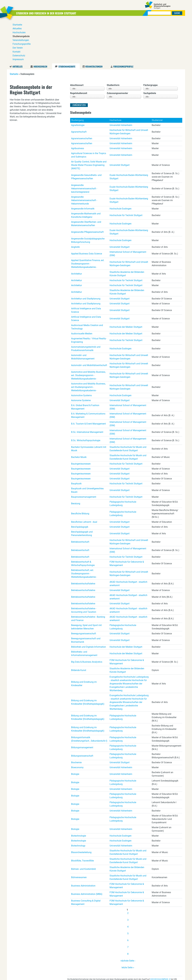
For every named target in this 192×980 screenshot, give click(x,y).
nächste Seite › (128, 918)
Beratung (76, 460)
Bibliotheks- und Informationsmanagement (84, 610)
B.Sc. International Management (87, 389)
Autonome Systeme (81, 357)
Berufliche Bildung (80, 471)
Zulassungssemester (117, 50)
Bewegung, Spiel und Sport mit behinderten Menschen (86, 584)
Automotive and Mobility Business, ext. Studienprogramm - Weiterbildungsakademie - (88, 332)
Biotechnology (78, 803)
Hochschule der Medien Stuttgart (126, 284)
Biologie (75, 731)
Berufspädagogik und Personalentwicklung (82, 490)
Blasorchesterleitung (81, 809)
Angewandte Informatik (83, 166)
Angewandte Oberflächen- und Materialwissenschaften (86, 181)
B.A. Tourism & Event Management (88, 381)
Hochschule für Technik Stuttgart (126, 172)
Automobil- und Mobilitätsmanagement (83, 314)
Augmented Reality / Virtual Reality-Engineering (89, 297)
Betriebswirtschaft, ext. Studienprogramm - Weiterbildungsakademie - (84, 531)
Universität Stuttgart (120, 122)
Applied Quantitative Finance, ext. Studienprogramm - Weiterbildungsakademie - (88, 221)
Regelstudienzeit (79, 50)
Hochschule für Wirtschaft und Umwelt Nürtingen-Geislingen (129, 89)
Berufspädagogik (80, 484)
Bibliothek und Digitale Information (89, 604)
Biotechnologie (79, 793)
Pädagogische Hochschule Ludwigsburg (123, 460)
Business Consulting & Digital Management (86, 859)
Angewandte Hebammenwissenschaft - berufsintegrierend (84, 146)
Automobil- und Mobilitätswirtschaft (89, 322)
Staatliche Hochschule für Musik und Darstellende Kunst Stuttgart (128, 406)
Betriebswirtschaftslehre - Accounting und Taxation (84, 567)
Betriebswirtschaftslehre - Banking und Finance (88, 576)
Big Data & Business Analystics (87, 619)
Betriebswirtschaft (80, 499)
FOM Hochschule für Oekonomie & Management (127, 520)
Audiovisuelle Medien (82, 291)
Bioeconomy (77, 724)
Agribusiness (78, 105)
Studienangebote (67, 23)
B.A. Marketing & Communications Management (88, 372)
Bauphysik (76, 441)
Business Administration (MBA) (87, 851)
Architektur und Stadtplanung (86, 256)
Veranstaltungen (94, 23)
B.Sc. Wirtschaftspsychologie (86, 397)
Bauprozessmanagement (84, 454)
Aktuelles (18, 23)
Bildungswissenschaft (82, 713)
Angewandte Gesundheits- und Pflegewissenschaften (86, 134)
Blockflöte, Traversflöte (82, 818)
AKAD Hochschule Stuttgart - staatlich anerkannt (128, 541)
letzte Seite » (128, 924)
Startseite (14, 31)
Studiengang (77, 77)
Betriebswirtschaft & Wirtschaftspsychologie (83, 520)
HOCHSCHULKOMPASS (159, 936)
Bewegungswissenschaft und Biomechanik (86, 597)
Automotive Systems (81, 352)
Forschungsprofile (123, 23)
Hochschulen (40, 23)
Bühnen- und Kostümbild (83, 826)
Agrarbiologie (78, 82)
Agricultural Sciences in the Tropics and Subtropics (89, 112)
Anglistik (75, 204)
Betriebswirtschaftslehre (83, 541)
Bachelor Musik (79, 414)
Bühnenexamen (79, 834)
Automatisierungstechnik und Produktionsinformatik (86, 306)
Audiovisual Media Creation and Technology (87, 284)
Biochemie (76, 719)
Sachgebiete (150, 50)
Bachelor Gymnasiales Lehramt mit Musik (89, 406)
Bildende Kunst (79, 627)
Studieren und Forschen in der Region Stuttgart (54, 13)
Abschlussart (77, 42)
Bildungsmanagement (82, 704)
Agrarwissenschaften (82, 95)
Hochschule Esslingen (121, 166)
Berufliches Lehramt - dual (84, 479)
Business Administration (83, 843)
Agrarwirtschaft (79, 89)
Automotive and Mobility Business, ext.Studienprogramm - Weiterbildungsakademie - (88, 344)
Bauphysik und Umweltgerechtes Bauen (87, 447)
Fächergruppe (151, 42)
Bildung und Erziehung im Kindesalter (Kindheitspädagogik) (88, 659)
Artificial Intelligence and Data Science (86, 267)
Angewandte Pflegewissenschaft (87, 189)
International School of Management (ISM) (128, 211)
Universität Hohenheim (121, 82)
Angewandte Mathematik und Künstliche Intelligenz (86, 172)
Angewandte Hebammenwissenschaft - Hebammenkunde (84, 157)
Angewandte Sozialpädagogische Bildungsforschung (88, 197)
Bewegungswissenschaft (84, 591)
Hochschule (115, 77)
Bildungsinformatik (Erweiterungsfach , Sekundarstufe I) (89, 696)
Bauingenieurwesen (81, 421)
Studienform (113, 42)
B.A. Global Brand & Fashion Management (85, 364)
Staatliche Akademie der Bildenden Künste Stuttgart (127, 231)
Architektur (76, 231)
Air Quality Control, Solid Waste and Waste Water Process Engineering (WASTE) (89, 122)
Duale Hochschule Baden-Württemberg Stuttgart (129, 134)
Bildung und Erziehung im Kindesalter (84, 641)
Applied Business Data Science (87, 211)
